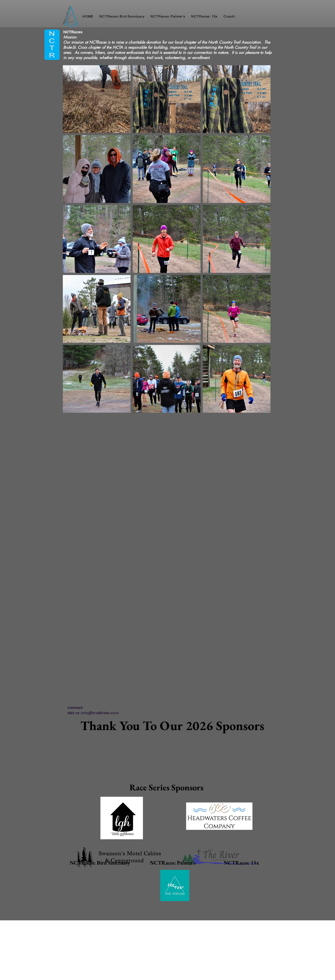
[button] (122, 16)
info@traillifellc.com (100, 713)
